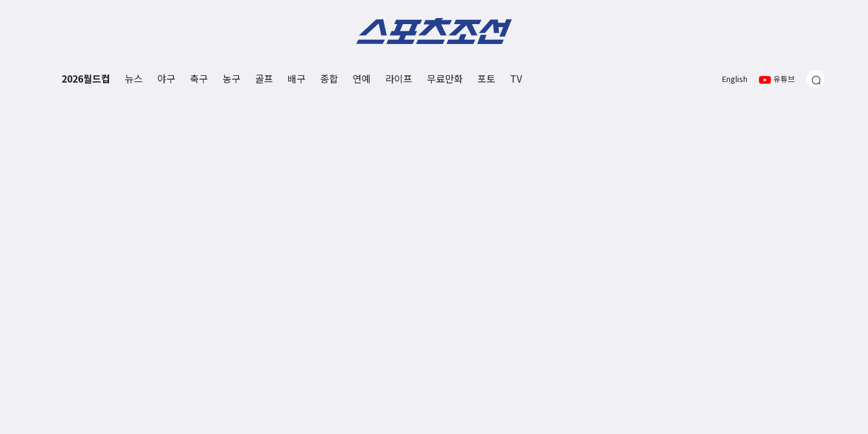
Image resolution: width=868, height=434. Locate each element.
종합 (329, 78)
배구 (297, 78)
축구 (199, 78)
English (735, 79)
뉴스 (134, 78)
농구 (231, 78)
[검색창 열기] (816, 79)
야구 (166, 78)
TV (516, 78)
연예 (362, 78)
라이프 (399, 78)
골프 (264, 78)
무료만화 (445, 78)
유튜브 (777, 79)
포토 (486, 78)
